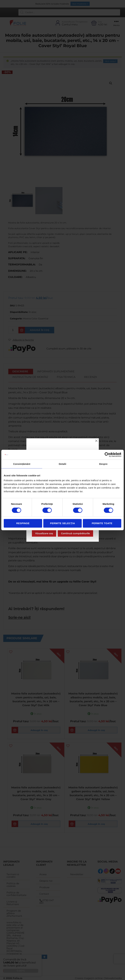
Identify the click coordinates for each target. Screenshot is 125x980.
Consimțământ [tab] (22, 464)
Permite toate (102, 523)
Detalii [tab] (62, 464)
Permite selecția (62, 523)
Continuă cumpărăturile (75, 534)
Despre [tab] (103, 464)
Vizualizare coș (44, 534)
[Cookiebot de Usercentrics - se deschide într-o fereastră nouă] (107, 455)
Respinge (23, 523)
